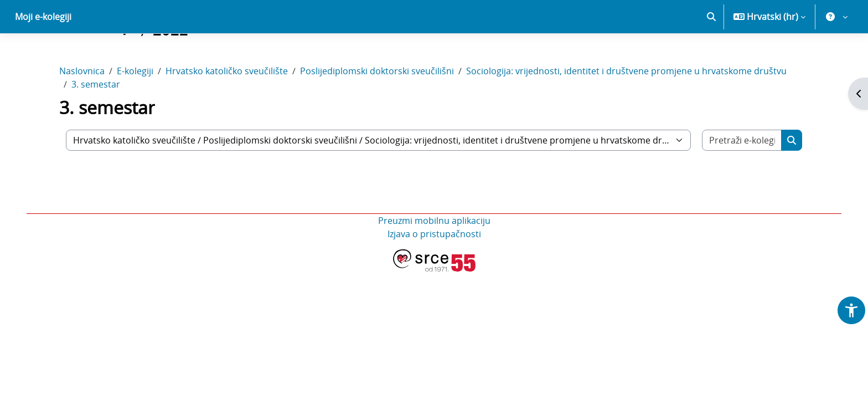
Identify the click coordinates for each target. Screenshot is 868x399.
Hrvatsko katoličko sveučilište (227, 110)
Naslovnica (82, 110)
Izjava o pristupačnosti (434, 273)
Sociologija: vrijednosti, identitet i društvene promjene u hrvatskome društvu (626, 110)
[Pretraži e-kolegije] (742, 179)
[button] (711, 55)
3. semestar (96, 123)
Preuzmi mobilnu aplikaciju (434, 259)
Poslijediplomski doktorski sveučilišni (377, 110)
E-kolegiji (135, 110)
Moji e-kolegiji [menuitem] (43, 55)
